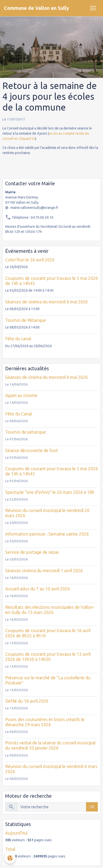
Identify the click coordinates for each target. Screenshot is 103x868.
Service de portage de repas (32, 552)
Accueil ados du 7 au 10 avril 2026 (37, 589)
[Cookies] (10, 858)
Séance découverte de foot (32, 450)
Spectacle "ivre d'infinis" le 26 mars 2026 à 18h (50, 492)
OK (92, 807)
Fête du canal (18, 339)
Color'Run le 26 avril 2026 (30, 260)
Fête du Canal (18, 414)
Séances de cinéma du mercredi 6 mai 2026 (46, 302)
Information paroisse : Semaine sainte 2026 (47, 534)
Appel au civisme (21, 395)
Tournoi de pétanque (26, 432)
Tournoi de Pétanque (26, 320)
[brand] (37, 8)
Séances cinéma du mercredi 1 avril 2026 (44, 571)
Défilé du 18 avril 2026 (27, 701)
